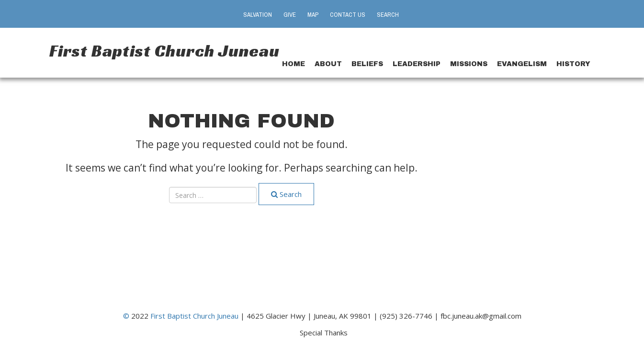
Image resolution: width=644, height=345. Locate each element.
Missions (469, 64)
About (328, 64)
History (573, 64)
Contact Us (348, 15)
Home (294, 64)
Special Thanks (324, 332)
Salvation (258, 15)
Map (313, 15)
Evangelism (522, 64)
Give (290, 15)
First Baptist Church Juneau (164, 51)
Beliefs (367, 64)
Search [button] (388, 15)
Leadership (417, 64)
